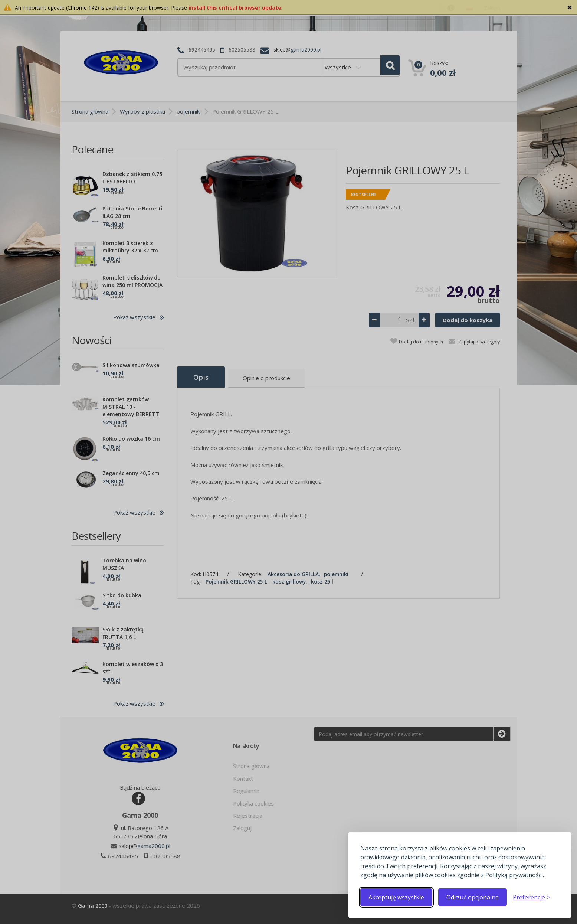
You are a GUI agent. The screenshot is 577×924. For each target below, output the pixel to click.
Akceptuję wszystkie (396, 897)
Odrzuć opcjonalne (473, 897)
